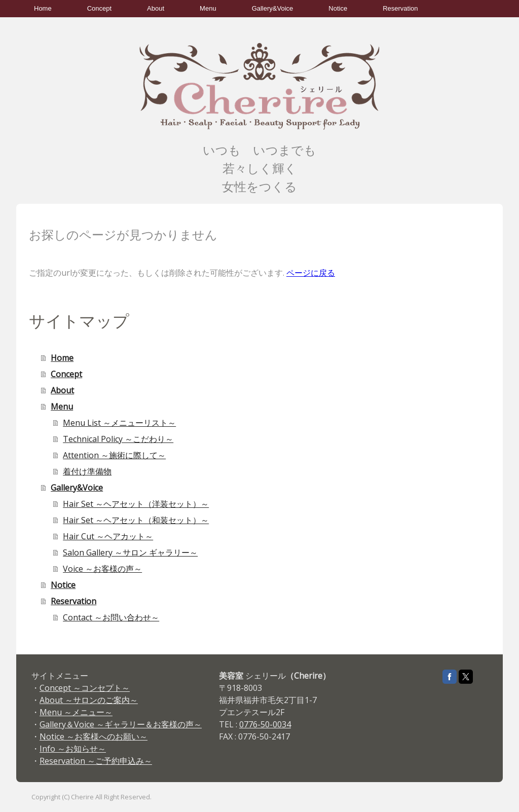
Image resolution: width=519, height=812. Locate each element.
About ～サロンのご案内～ (89, 700)
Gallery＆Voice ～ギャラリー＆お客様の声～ (121, 724)
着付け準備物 (87, 471)
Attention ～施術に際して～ (114, 455)
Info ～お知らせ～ (73, 749)
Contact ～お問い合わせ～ (111, 617)
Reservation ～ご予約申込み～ (96, 761)
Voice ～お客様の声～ (102, 569)
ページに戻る (311, 273)
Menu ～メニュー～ (76, 712)
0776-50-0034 (265, 724)
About (156, 8)
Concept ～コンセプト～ (85, 688)
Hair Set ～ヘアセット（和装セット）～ (136, 520)
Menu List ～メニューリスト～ (119, 423)
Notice (338, 8)
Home (43, 8)
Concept (99, 8)
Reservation (400, 8)
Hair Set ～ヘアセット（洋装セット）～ (136, 504)
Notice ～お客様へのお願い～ (94, 736)
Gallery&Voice (273, 8)
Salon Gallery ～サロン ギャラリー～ (130, 552)
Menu (208, 8)
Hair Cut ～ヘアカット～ (108, 536)
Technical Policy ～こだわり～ (118, 439)
